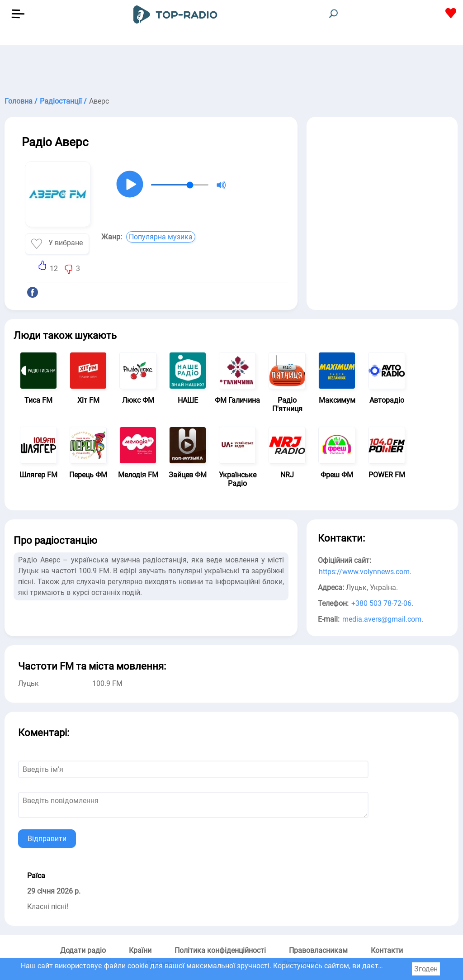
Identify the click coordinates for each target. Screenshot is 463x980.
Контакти (387, 950)
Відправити (47, 839)
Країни (140, 950)
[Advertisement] (231, 68)
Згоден (426, 969)
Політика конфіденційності (220, 950)
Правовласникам (318, 950)
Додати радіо (83, 950)
